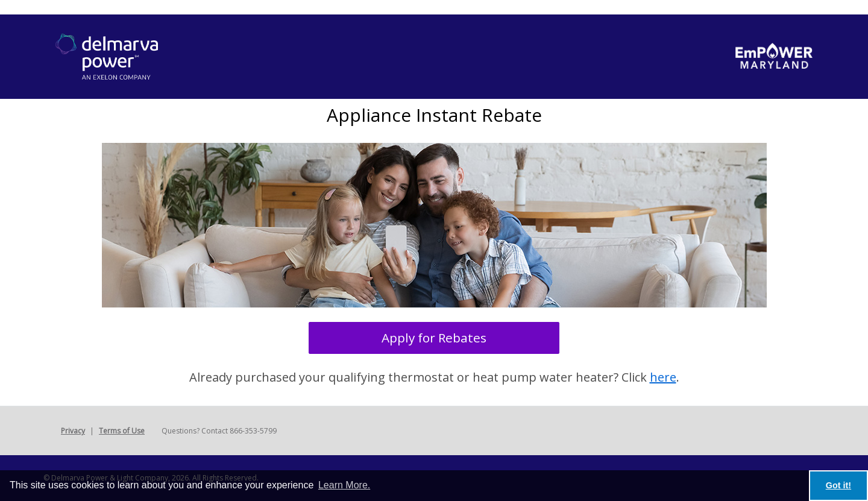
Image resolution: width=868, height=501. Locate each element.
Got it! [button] (838, 485)
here (663, 377)
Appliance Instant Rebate (434, 115)
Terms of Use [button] (122, 431)
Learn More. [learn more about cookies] (344, 485)
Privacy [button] (73, 431)
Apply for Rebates (434, 338)
